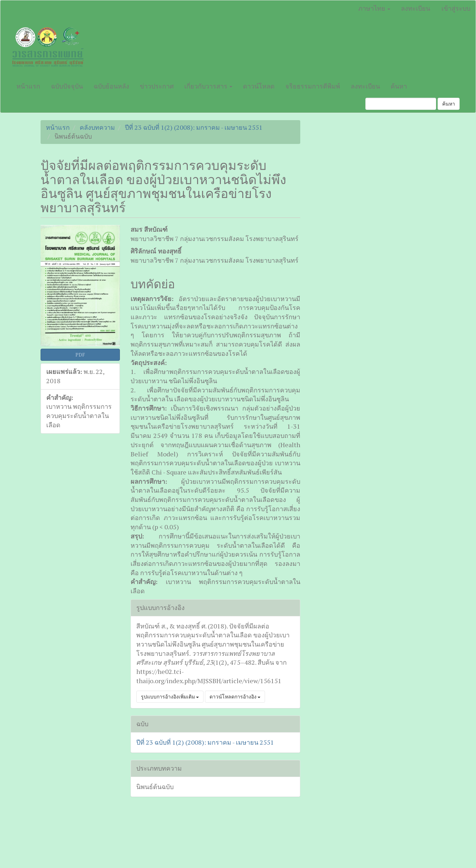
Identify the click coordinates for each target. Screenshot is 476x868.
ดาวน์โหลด (259, 86)
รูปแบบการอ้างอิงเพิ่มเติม (170, 696)
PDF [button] (80, 355)
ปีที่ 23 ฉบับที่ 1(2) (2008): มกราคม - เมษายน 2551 (194, 127)
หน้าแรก (28, 86)
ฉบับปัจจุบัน (67, 86)
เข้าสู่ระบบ (456, 8)
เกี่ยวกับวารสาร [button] (208, 86)
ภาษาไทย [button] (374, 8)
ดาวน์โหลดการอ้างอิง (235, 696)
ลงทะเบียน (416, 8)
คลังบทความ (97, 127)
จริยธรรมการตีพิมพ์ (313, 86)
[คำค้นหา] (401, 104)
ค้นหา (399, 86)
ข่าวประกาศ (157, 86)
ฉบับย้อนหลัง (111, 86)
